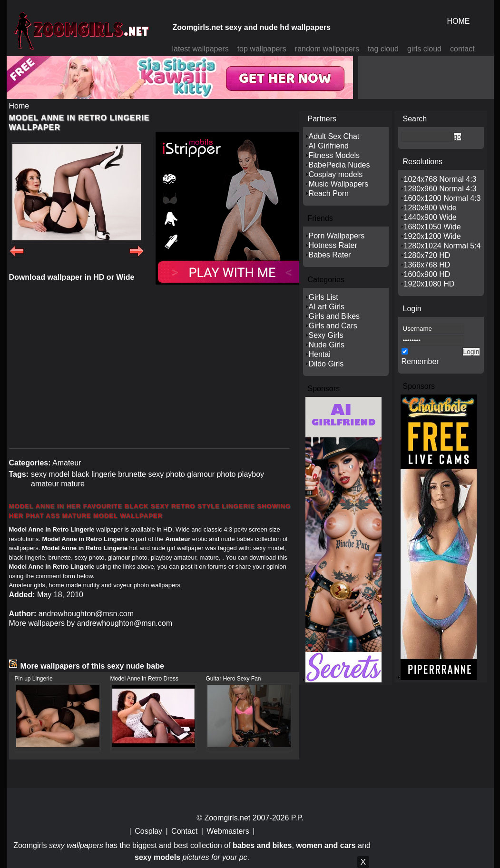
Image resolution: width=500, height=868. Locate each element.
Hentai (320, 354)
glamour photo (211, 474)
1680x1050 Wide (432, 227)
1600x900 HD (427, 274)
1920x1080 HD (429, 284)
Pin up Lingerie (34, 679)
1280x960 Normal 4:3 (440, 189)
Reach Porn (329, 193)
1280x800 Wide (430, 208)
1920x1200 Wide (432, 236)
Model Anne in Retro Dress (144, 679)
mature (73, 484)
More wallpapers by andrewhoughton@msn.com (91, 623)
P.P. (297, 818)
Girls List (324, 297)
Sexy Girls (326, 335)
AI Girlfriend (329, 146)
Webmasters (228, 831)
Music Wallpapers (339, 184)
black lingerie (93, 474)
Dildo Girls (326, 364)
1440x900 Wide (430, 217)
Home (19, 106)
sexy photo (166, 474)
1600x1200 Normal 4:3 (442, 198)
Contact (184, 831)
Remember (420, 361)
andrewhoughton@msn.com (86, 614)
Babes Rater (330, 255)
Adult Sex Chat (334, 136)
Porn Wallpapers (337, 236)
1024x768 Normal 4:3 (440, 179)
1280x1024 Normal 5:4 (442, 246)
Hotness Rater (333, 245)
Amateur (67, 463)
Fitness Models (334, 155)
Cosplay (148, 831)
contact (462, 49)
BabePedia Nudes (339, 165)
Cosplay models (336, 174)
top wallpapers (262, 49)
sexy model (50, 474)
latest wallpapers (201, 49)
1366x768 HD (427, 265)
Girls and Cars (333, 326)
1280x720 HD (427, 255)
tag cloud (383, 49)
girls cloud (424, 49)
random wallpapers (327, 49)
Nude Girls (327, 345)
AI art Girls (327, 307)
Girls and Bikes (334, 316)
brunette (132, 474)
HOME (459, 21)
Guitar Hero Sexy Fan (234, 679)
